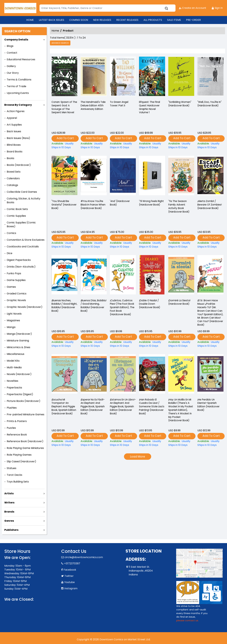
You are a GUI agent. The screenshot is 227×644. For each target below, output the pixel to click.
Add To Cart (65, 138)
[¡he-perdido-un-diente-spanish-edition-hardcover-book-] (210, 375)
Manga (11, 327)
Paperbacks (14, 388)
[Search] (108, 8)
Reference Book (17, 435)
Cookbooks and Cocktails (23, 247)
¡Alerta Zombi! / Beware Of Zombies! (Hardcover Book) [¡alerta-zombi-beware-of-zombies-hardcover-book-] (210, 205)
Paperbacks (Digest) (20, 394)
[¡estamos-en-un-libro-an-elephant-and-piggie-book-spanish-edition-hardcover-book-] (123, 375)
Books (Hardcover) (19, 165)
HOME (30, 20)
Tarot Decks (14, 475)
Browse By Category (18, 105)
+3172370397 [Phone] (72, 563)
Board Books (15, 152)
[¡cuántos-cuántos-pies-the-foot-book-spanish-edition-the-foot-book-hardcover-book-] (123, 276)
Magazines (13, 320)
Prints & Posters (17, 421)
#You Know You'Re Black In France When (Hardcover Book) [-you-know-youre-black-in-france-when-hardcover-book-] (92, 207)
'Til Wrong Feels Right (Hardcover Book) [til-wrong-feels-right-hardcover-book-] (150, 205)
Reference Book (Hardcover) (25, 441)
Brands (9, 512)
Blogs (10, 46)
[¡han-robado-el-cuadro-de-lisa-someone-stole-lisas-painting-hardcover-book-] (152, 375)
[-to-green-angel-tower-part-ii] (123, 77)
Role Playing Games (19, 455)
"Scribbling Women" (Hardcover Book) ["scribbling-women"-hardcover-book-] (181, 104)
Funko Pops (14, 273)
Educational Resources (21, 59)
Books (10, 158)
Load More (137, 457)
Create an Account (192, 8)
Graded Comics (17, 294)
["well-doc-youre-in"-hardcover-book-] (210, 77)
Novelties (12, 381)
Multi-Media (14, 367)
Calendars (13, 178)
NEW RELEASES (102, 20)
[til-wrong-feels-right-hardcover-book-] (152, 176)
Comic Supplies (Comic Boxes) (21, 224)
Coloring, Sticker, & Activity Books (24, 200)
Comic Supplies (16, 216)
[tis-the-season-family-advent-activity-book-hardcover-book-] (181, 176)
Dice (10, 253)
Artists (9, 493)
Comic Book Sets (17, 209)
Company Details (16, 40)
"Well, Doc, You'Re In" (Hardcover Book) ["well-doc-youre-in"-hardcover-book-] (210, 104)
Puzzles (11, 428)
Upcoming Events (18, 93)
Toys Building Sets (18, 482)
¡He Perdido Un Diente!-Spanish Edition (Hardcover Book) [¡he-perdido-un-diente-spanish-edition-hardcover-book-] (209, 405)
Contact (12, 53)
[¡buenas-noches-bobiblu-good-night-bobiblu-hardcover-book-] (64, 276)
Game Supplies (16, 280)
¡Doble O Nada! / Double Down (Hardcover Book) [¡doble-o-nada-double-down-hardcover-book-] (150, 304)
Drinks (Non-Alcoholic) (21, 267)
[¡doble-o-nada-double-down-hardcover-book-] (152, 276)
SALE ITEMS (174, 20)
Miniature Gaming (18, 341)
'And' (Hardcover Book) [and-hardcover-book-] (120, 203)
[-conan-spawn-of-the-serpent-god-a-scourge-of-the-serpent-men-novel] (64, 77)
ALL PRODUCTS (153, 20)
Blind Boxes (14, 145)
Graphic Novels (16, 300)
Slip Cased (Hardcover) (21, 461)
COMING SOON (79, 20)
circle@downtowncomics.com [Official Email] (84, 557)
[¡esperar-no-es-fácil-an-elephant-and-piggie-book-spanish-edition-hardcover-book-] (94, 375)
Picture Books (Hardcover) (24, 401)
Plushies (12, 408)
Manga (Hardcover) (19, 334)
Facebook (70, 570)
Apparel (12, 118)
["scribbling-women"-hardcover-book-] (181, 77)
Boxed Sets (14, 172)
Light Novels (14, 314)
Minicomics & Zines (18, 347)
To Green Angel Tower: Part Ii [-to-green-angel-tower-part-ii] (120, 104)
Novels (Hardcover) (19, 374)
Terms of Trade (16, 86)
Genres (9, 521)
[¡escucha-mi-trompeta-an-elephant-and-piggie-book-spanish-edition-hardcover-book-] (64, 375)
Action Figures (16, 111)
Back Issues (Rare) (18, 138)
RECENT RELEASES (127, 20)
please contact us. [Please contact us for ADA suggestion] (187, 620)
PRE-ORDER (193, 20)
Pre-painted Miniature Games (26, 414)
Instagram (71, 588)
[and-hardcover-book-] (123, 176)
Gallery (11, 66)
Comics (11, 233)
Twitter (69, 576)
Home (55, 31)
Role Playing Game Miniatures (25, 448)
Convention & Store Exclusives (26, 240)
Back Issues (14, 131)
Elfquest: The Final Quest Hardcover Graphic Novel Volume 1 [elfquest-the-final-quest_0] (150, 108)
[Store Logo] (20, 8)
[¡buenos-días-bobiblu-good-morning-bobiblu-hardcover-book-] (94, 276)
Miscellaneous (16, 354)
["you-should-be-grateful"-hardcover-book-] (64, 176)
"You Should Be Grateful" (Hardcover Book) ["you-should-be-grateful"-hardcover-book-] (63, 205)
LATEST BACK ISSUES (52, 20)
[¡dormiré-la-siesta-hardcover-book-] (181, 276)
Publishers (11, 530)
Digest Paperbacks (19, 260)
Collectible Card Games (22, 192)
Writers (9, 503)
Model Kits (13, 361)
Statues (12, 468)
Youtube (70, 582)
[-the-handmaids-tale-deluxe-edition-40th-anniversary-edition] (94, 77)
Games (11, 287)
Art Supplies (14, 125)
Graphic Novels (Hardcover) (25, 307)
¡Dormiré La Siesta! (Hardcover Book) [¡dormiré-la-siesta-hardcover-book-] (180, 302)
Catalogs (12, 185)
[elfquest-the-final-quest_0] (152, 77)
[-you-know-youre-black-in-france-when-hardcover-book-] (94, 176)
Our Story (13, 73)
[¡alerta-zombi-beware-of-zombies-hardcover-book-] (210, 176)
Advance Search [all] (61, 43)
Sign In (217, 8)
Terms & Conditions (19, 80)
